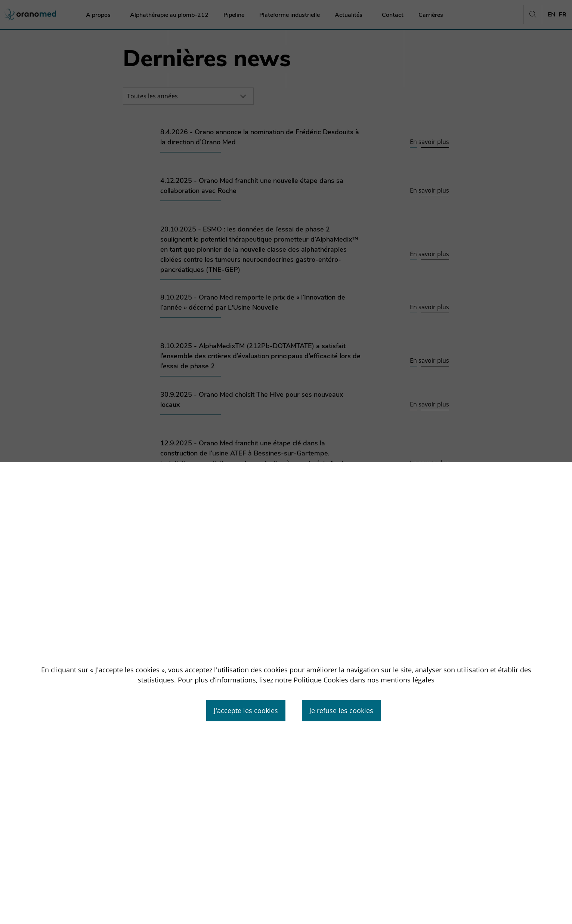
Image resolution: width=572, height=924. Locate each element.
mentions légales (408, 680)
